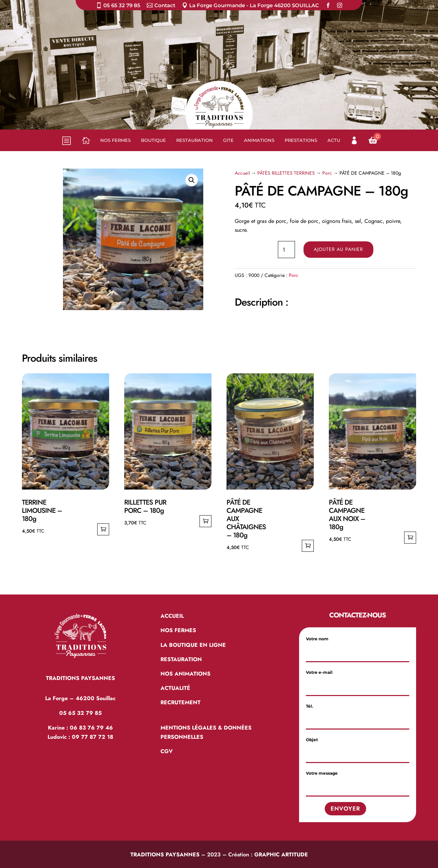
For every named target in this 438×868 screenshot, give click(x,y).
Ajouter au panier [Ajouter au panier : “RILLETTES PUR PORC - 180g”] (205, 521)
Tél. (358, 713)
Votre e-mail (358, 679)
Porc (327, 173)
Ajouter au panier (338, 249)
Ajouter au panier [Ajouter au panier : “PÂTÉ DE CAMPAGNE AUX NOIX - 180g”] (410, 538)
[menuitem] (118, 7)
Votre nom (358, 646)
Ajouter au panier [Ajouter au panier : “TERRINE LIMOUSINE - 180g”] (103, 529)
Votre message (358, 780)
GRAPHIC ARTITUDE (281, 854)
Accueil (242, 173)
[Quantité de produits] (286, 250)
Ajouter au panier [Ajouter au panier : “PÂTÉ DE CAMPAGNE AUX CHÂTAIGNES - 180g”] (308, 546)
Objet (358, 746)
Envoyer (345, 809)
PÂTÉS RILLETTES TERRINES (286, 173)
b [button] (66, 140)
